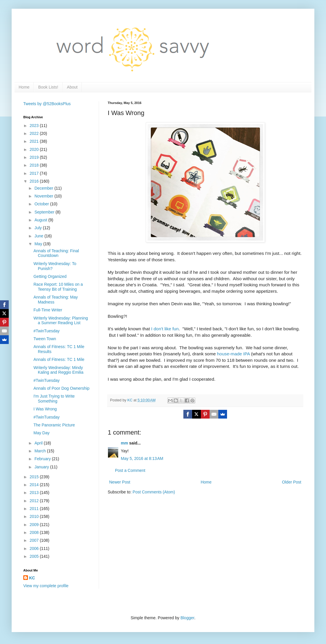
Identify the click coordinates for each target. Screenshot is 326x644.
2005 (35, 556)
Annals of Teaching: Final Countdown (56, 253)
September (45, 212)
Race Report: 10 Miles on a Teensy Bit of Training (58, 287)
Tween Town (45, 339)
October (42, 204)
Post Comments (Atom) (154, 492)
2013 (35, 493)
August (41, 220)
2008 (35, 532)
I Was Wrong (45, 409)
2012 (35, 501)
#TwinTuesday (47, 331)
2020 (35, 149)
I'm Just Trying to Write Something (54, 399)
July (39, 228)
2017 (35, 173)
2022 (35, 133)
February (43, 459)
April (39, 443)
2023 (35, 126)
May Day (41, 433)
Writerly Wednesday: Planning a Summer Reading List (61, 321)
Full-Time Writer (48, 310)
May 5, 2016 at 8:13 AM (142, 458)
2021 (35, 141)
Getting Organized (50, 276)
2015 (35, 477)
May (39, 244)
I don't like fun (164, 329)
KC (32, 578)
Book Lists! (48, 87)
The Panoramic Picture (54, 425)
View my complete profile (46, 586)
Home (24, 87)
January (42, 467)
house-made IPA (234, 354)
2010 (35, 516)
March (41, 451)
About (72, 87)
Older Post (292, 482)
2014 (35, 485)
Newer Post (120, 482)
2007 (35, 540)
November (44, 196)
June (39, 236)
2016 (35, 181)
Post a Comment (130, 470)
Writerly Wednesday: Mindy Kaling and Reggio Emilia (58, 370)
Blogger (187, 618)
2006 (35, 548)
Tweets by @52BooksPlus (47, 104)
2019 (35, 157)
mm (124, 443)
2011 (35, 509)
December (44, 188)
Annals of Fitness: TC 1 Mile (59, 359)
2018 (35, 165)
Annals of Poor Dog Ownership (61, 388)
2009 (35, 525)
